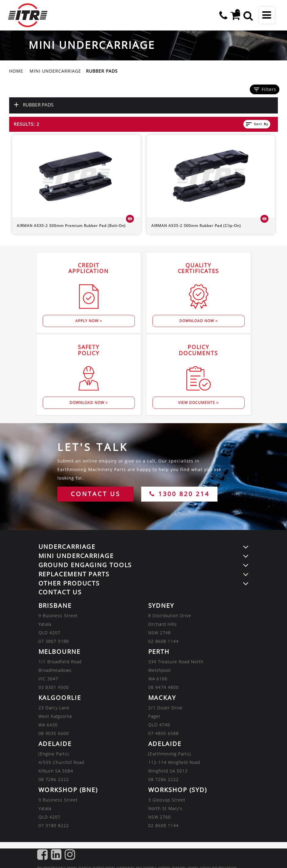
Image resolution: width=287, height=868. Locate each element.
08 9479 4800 (163, 687)
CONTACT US (96, 494)
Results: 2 (27, 124)
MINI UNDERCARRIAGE (55, 71)
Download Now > (199, 321)
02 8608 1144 (163, 641)
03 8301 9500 (54, 687)
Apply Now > (89, 321)
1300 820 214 (179, 494)
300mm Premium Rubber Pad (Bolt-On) (71, 226)
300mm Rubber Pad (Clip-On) (196, 226)
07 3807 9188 (54, 641)
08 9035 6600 (54, 733)
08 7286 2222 (54, 779)
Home (16, 71)
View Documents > (198, 403)
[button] (248, 15)
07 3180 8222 (54, 825)
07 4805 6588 (163, 733)
